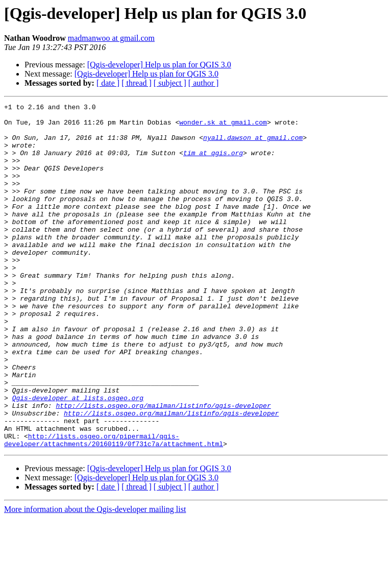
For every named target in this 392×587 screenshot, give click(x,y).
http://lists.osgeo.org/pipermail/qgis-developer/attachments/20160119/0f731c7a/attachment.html (114, 508)
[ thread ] (137, 83)
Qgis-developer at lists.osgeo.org (78, 457)
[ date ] (108, 83)
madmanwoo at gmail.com (111, 38)
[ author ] (204, 83)
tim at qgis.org (213, 163)
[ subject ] (170, 83)
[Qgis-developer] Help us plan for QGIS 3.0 (159, 65)
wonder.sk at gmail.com (223, 127)
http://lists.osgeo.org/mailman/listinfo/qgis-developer (163, 467)
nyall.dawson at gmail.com (253, 145)
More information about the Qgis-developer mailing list (95, 578)
